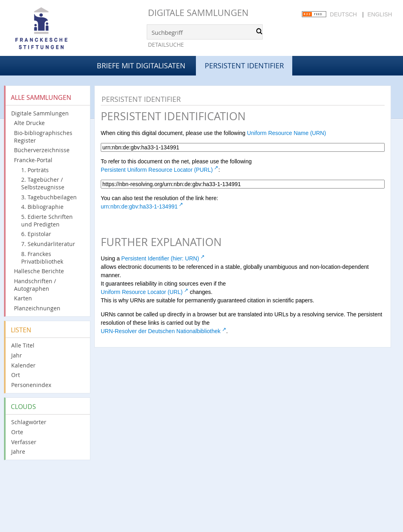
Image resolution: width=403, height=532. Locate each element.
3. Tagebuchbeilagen (49, 197)
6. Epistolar (36, 234)
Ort (16, 375)
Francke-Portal (33, 160)
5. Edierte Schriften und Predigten (47, 220)
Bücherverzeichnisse (42, 150)
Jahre (18, 452)
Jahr (17, 355)
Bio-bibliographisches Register (43, 137)
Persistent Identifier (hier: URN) (160, 258)
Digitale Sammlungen (198, 13)
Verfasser (24, 442)
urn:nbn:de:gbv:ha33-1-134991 (139, 206)
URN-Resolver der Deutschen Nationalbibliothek (161, 331)
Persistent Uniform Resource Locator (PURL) (157, 170)
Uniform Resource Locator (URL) (142, 292)
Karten (23, 298)
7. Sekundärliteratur (48, 244)
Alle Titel (23, 345)
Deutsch (343, 14)
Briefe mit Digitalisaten (141, 66)
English (380, 14)
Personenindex (31, 385)
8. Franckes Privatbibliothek (42, 258)
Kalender (23, 365)
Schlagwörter (29, 422)
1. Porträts (35, 170)
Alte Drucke (29, 123)
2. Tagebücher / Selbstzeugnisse (43, 183)
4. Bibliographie (42, 207)
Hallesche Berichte (39, 271)
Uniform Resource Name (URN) (287, 133)
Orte (17, 432)
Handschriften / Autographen (35, 285)
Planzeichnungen (37, 308)
